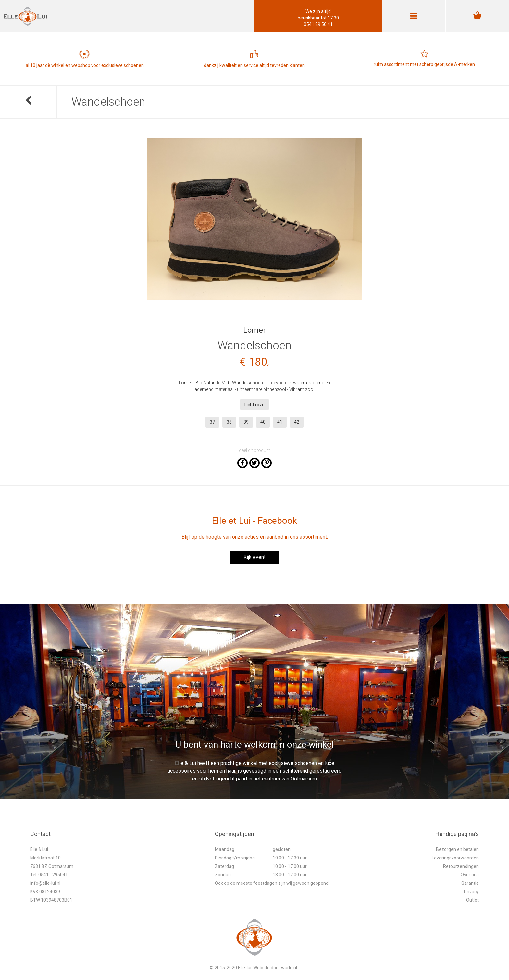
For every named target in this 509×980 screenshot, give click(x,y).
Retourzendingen (461, 866)
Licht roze (255, 405)
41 (280, 422)
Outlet (472, 900)
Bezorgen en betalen (457, 849)
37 (212, 422)
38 (229, 422)
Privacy (471, 892)
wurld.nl (289, 968)
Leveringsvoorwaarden (455, 858)
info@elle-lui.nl (45, 883)
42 (297, 422)
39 (246, 422)
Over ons (470, 875)
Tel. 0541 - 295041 (49, 875)
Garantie (470, 883)
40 (263, 422)
